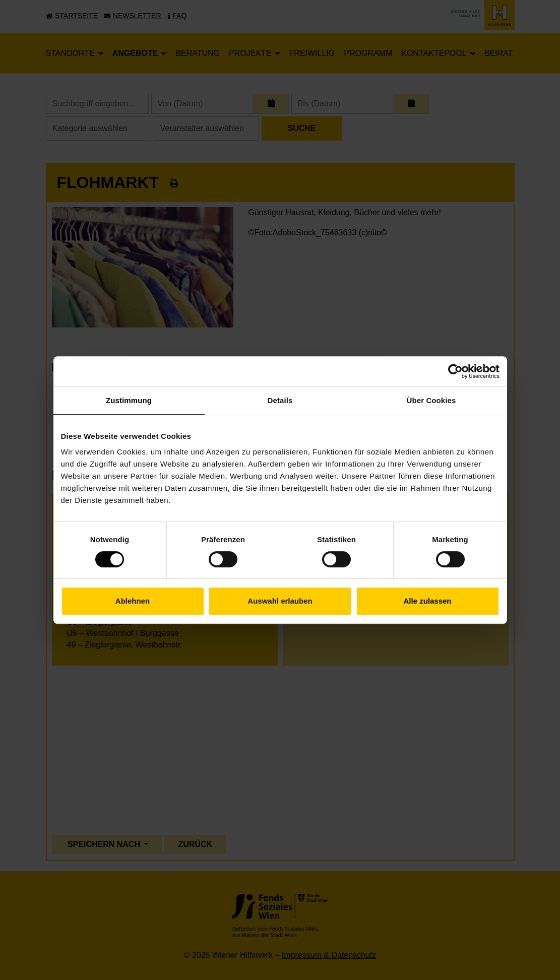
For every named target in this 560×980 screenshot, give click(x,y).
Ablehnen (133, 601)
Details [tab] (280, 400)
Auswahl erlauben (280, 601)
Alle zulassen (427, 601)
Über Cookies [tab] (431, 400)
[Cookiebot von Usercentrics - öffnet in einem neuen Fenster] (455, 371)
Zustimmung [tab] (129, 400)
